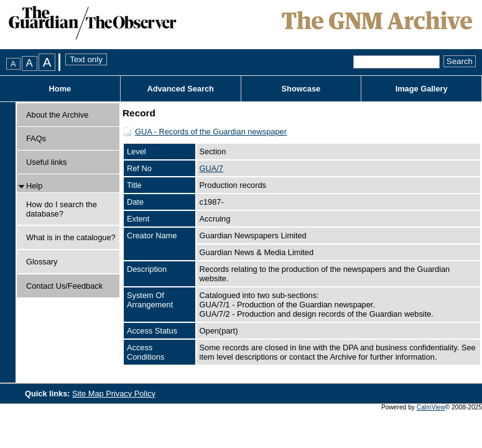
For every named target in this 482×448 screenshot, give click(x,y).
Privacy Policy (131, 394)
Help (34, 186)
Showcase (301, 89)
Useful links (46, 162)
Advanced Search (180, 89)
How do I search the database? (62, 209)
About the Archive (57, 115)
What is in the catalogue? (71, 237)
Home (60, 89)
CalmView (431, 407)
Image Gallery (422, 89)
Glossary (42, 262)
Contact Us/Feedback (64, 286)
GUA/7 (211, 168)
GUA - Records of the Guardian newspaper (211, 132)
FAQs (36, 138)
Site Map (89, 394)
